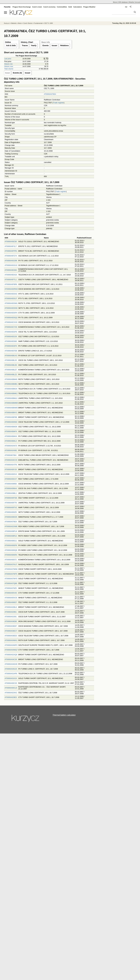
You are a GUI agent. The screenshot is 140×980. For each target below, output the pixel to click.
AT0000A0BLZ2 (11, 374)
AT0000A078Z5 (11, 588)
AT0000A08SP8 (11, 545)
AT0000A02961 (11, 612)
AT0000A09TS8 (11, 498)
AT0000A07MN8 (11, 569)
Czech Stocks (28, 23)
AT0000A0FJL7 (11, 246)
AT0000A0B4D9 (11, 427)
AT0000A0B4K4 (11, 436)
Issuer (54, 45)
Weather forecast (134, 2)
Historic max (9, 66)
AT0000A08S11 (11, 541)
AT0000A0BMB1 (11, 384)
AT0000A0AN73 (11, 446)
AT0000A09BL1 (11, 493)
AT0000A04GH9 (11, 664)
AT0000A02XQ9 (11, 655)
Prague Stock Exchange (22, 7)
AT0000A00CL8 (11, 688)
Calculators (78, 7)
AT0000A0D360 (11, 341)
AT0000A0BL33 (11, 360)
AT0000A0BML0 (11, 398)
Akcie (20, 23)
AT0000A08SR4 (11, 555)
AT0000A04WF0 (11, 645)
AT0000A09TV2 (11, 507)
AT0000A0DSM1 (11, 303)
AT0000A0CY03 (11, 327)
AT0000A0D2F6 (11, 332)
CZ (126, 7)
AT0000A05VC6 (11, 598)
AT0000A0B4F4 (11, 431)
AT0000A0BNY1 (11, 413)
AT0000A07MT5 (11, 574)
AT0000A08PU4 (11, 531)
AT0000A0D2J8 (11, 336)
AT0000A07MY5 (11, 579)
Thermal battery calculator (64, 715)
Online (8, 42)
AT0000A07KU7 (11, 564)
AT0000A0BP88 (11, 417)
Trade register (58, 103)
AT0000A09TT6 (11, 503)
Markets (14, 23)
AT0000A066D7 (11, 602)
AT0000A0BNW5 (11, 408)
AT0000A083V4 (11, 474)
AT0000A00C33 (11, 683)
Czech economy (49, 7)
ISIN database (123, 2)
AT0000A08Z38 (11, 241)
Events (46, 45)
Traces (25, 45)
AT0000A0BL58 (11, 365)
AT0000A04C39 (11, 659)
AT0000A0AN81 (11, 450)
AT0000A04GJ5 (11, 669)
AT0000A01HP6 (11, 674)
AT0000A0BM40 (11, 379)
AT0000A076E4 (50, 94)
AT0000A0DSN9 (11, 308)
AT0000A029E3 (11, 697)
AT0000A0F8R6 (11, 284)
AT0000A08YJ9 (11, 469)
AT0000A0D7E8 (11, 351)
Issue (7, 73)
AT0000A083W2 (11, 422)
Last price (8, 59)
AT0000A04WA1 (11, 640)
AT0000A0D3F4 (11, 346)
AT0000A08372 (11, 560)
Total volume (9, 69)
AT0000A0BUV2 (11, 356)
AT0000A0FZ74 (11, 256)
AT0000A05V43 (11, 593)
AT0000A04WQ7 (11, 650)
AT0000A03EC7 (11, 631)
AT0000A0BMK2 (11, 393)
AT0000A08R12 (11, 536)
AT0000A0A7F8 (11, 465)
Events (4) (17, 73)
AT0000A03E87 (11, 626)
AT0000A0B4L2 (11, 441)
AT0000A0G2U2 (11, 265)
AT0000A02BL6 (11, 607)
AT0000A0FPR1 (11, 251)
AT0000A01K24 (11, 678)
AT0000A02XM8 (11, 526)
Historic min (8, 64)
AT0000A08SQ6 (11, 550)
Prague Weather (89, 7)
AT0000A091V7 (11, 479)
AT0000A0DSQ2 (11, 318)
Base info (46, 42)
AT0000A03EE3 (11, 636)
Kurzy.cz (7, 23)
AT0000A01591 (11, 617)
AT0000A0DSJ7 (11, 298)
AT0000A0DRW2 (11, 289)
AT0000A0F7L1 (11, 280)
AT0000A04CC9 (11, 460)
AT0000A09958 (11, 484)
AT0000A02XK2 (11, 693)
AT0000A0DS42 (11, 294)
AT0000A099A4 (11, 488)
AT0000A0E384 (11, 270)
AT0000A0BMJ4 (11, 389)
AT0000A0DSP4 (11, 313)
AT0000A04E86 (11, 621)
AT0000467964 (11, 455)
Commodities (62, 7)
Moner (115, 2)
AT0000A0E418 (11, 275)
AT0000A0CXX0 (11, 322)
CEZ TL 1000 (48, 23)
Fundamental (38, 23)
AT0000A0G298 (11, 261)
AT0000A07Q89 (11, 583)
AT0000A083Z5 (11, 512)
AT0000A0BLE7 (11, 370)
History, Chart (27, 42)
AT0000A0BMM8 (11, 403)
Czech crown (37, 7)
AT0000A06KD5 (11, 517)
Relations (64, 45)
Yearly (34, 45)
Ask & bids (11, 45)
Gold (70, 7)
